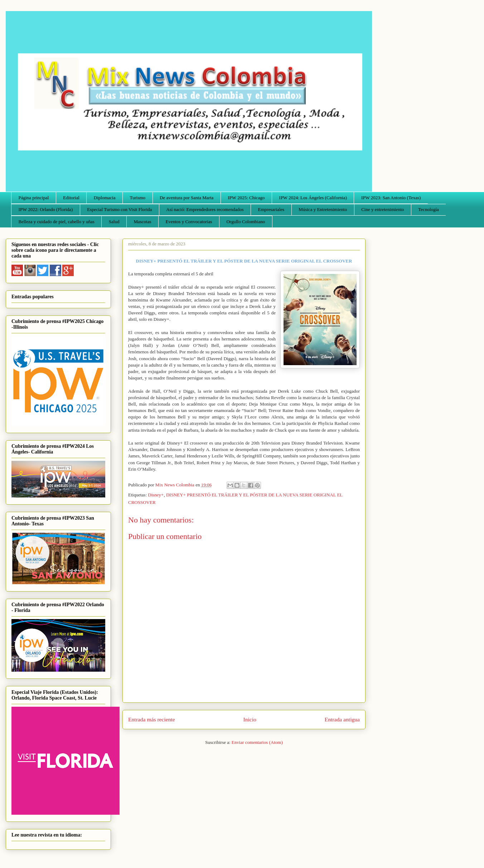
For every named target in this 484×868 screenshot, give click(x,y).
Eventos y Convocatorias (189, 222)
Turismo (138, 198)
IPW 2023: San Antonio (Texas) (391, 198)
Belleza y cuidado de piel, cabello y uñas (57, 222)
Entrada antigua (342, 719)
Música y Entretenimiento (323, 209)
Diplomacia (105, 198)
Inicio (250, 719)
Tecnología (429, 209)
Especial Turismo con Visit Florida (119, 209)
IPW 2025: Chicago (246, 198)
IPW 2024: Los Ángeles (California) (313, 198)
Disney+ (156, 495)
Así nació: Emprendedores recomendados (205, 209)
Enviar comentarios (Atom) (257, 742)
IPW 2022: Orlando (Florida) (46, 209)
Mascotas (142, 222)
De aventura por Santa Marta (187, 198)
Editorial (71, 198)
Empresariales (271, 209)
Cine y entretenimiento (383, 209)
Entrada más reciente (152, 719)
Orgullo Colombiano (246, 222)
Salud (114, 222)
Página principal (34, 198)
